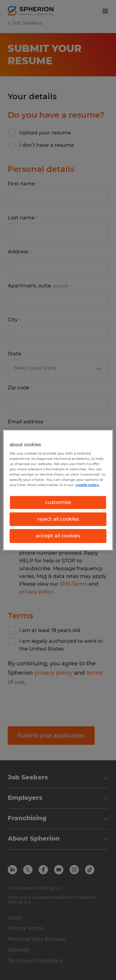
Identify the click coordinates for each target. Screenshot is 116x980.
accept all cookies (58, 536)
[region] (58, 490)
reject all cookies (58, 519)
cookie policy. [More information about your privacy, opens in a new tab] (88, 485)
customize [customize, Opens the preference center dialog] (58, 502)
